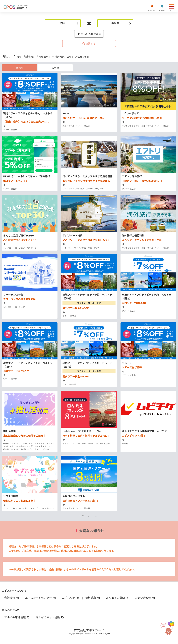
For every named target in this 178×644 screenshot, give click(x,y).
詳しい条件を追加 (89, 34)
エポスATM (71, 598)
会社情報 (12, 598)
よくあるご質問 (118, 598)
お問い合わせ (145, 598)
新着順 (20, 68)
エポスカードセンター (41, 598)
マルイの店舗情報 (17, 617)
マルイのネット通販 (50, 617)
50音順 (55, 68)
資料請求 (93, 598)
